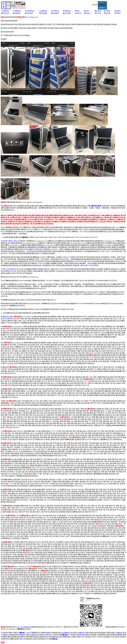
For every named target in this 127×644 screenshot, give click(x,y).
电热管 (42, 249)
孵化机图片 (17, 13)
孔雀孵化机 (43, 11)
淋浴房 (83, 265)
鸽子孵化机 (55, 11)
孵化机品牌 (29, 13)
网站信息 (107, 13)
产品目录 (92, 265)
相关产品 (98, 13)
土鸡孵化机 (119, 633)
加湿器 (37, 249)
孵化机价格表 (82, 635)
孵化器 (86, 11)
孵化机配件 (55, 13)
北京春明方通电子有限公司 (10, 241)
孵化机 (77, 11)
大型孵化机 (17, 11)
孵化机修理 (43, 13)
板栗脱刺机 (69, 265)
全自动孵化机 (30, 11)
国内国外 (118, 11)
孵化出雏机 (67, 13)
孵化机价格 (5, 13)
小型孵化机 (5, 11)
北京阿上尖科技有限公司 (10, 269)
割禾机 (53, 265)
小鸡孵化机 (5, 635)
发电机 (32, 251)
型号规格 (107, 11)
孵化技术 (87, 13)
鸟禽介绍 (78, 13)
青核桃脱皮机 (37, 265)
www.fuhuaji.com (32, 17)
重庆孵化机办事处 (7, 317)
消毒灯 (105, 249)
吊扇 (25, 249)
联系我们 (118, 13)
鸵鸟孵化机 (67, 11)
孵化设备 (98, 11)
